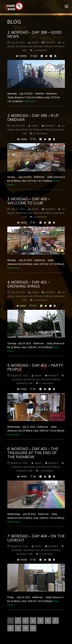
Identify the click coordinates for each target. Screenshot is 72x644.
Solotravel (59, 46)
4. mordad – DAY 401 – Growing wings (29, 284)
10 (26, 628)
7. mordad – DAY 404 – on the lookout (36, 538)
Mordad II (50, 43)
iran (30, 46)
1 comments (46, 471)
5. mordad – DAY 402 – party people (35, 367)
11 (33, 628)
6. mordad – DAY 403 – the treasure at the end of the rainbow (33, 453)
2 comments (40, 50)
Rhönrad (38, 46)
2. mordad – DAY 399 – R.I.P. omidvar (33, 118)
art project (17, 379)
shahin (35, 43)
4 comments (40, 217)
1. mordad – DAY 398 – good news (34, 34)
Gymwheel (22, 46)
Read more (29, 101)
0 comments (40, 134)
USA (24, 50)
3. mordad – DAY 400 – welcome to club (29, 201)
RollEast (48, 46)
